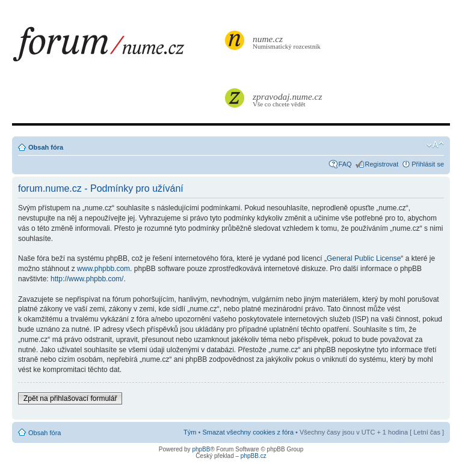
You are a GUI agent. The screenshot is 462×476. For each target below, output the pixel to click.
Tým (190, 432)
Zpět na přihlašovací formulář (70, 398)
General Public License (364, 258)
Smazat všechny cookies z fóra (248, 432)
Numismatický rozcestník (288, 42)
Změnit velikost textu (435, 145)
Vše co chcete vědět (288, 99)
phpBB (201, 449)
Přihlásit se (428, 164)
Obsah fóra (46, 147)
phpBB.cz (254, 456)
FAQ (345, 164)
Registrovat (382, 164)
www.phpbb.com (103, 269)
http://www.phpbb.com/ (87, 279)
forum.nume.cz (117, 47)
